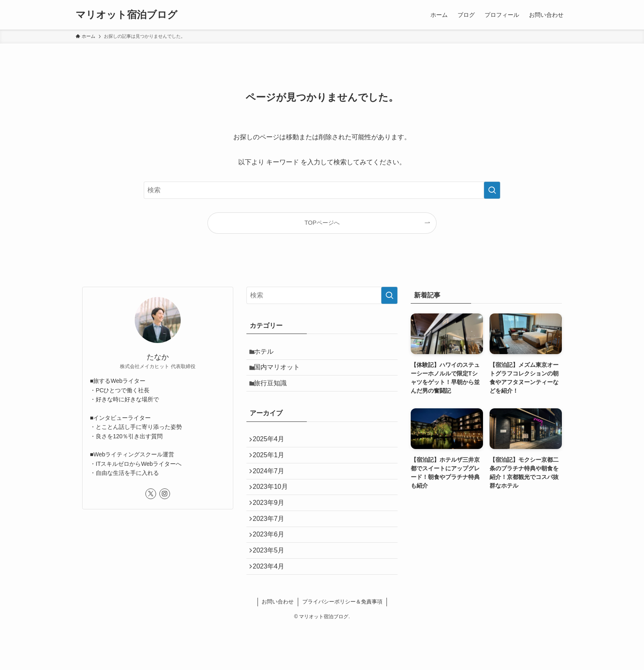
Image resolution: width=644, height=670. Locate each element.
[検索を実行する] (492, 190)
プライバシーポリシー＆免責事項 (342, 644)
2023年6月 (272, 568)
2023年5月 (272, 588)
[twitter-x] (151, 494)
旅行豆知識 (274, 392)
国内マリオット (281, 372)
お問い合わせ (278, 644)
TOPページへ (322, 223)
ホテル (268, 353)
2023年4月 (272, 607)
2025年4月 (272, 452)
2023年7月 (272, 549)
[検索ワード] (322, 190)
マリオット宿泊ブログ (126, 15)
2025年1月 (272, 471)
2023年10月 (274, 510)
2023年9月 (272, 529)
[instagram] (165, 494)
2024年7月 (272, 491)
